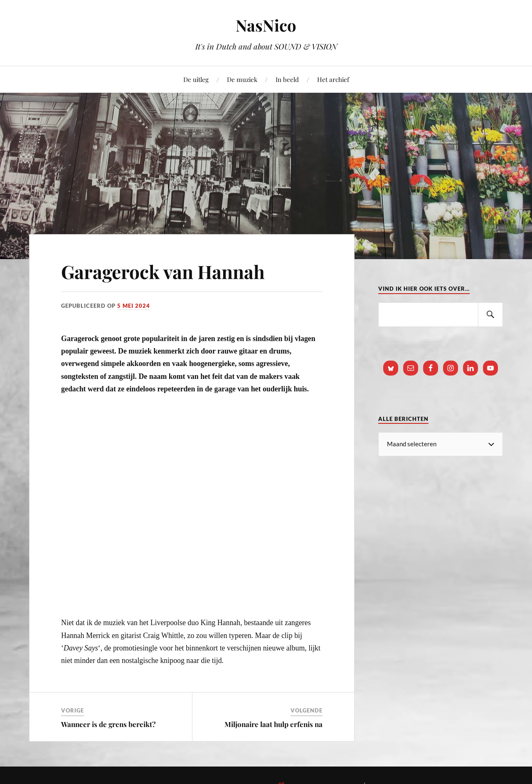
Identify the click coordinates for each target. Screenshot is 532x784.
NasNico (266, 25)
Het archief (333, 79)
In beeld (287, 79)
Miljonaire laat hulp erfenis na (273, 724)
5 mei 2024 (134, 306)
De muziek (242, 79)
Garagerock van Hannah (163, 271)
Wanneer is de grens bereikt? (108, 724)
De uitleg (196, 79)
